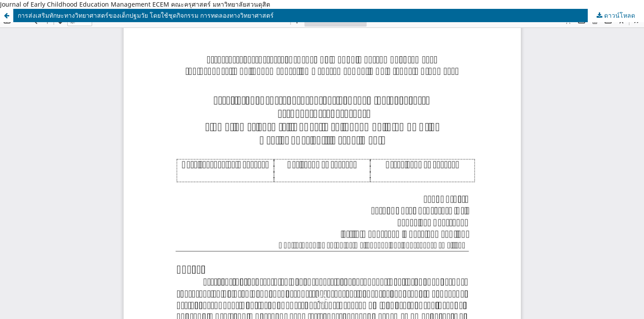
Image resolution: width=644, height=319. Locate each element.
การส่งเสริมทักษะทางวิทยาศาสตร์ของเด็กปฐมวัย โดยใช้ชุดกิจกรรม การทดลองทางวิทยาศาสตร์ (146, 15)
